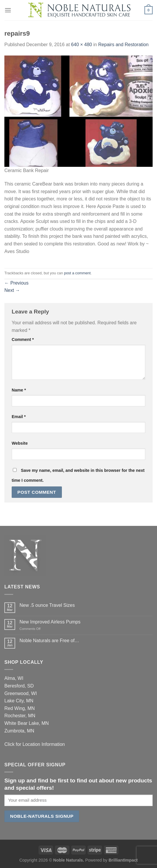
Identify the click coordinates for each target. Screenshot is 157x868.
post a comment (77, 273)
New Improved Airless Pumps (50, 622)
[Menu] (8, 10)
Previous (16, 283)
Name (19, 390)
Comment (23, 339)
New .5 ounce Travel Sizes (47, 605)
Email (19, 417)
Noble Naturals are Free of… (49, 641)
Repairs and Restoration (124, 45)
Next (12, 290)
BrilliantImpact (123, 860)
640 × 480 (82, 45)
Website (20, 443)
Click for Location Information (35, 744)
